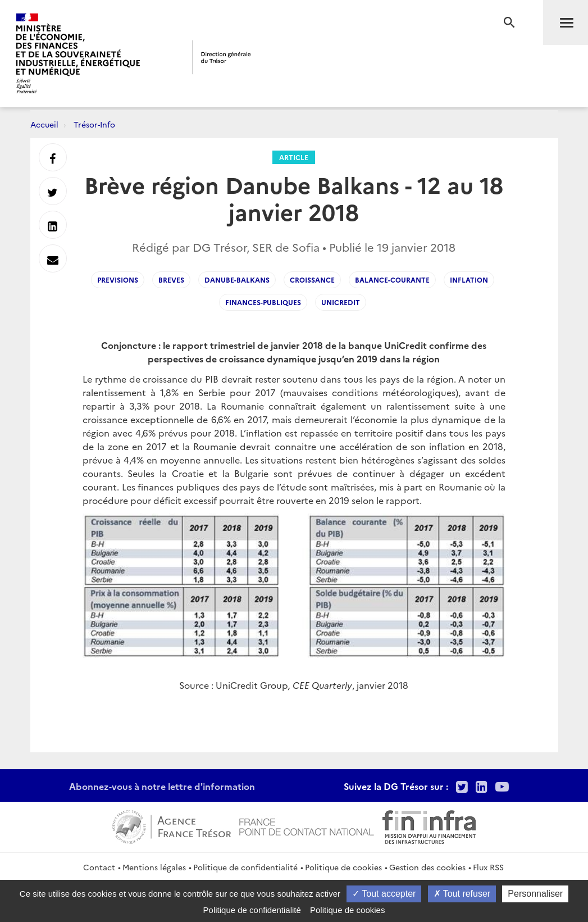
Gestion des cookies (427, 867)
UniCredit (341, 302)
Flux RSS (488, 867)
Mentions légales (154, 867)
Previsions (118, 280)
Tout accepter (384, 894)
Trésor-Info (94, 124)
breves (171, 280)
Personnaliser (535, 894)
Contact (99, 867)
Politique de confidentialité (245, 867)
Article (294, 157)
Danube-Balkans (237, 280)
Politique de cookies (343, 867)
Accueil (44, 124)
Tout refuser (462, 894)
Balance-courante (392, 280)
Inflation (469, 280)
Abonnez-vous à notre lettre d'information (162, 786)
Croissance (312, 280)
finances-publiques (263, 302)
